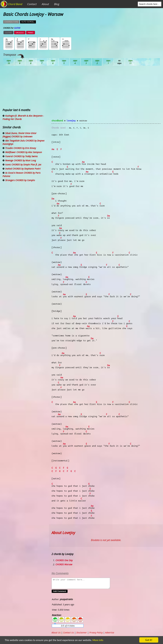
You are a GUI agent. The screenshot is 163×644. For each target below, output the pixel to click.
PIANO (31, 33)
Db (64, 62)
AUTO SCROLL (28, 22)
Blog (57, 4)
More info (96, 640)
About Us (56, 633)
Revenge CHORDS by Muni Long (21, 160)
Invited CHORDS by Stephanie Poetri (23, 169)
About (45, 4)
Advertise (110, 633)
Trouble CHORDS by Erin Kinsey (21, 148)
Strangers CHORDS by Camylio (20, 180)
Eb (86, 62)
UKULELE (20, 33)
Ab (9, 62)
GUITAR (8, 33)
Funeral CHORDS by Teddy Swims (21, 156)
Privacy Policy (96, 633)
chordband (57, 121)
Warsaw (83, 121)
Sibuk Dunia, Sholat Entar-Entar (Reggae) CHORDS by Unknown (20, 135)
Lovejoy (71, 121)
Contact (32, 4)
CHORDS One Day (64, 560)
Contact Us (68, 633)
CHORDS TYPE (11, 22)
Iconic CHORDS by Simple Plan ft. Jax (23, 165)
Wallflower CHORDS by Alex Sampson (24, 152)
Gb (119, 62)
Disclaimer (82, 633)
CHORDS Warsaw (64, 564)
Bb (31, 62)
